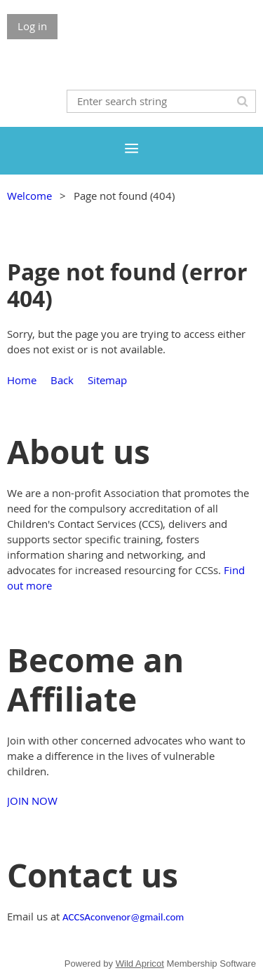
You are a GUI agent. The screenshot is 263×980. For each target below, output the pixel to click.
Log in (32, 26)
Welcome (29, 196)
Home (22, 380)
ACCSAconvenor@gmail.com (123, 917)
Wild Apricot (140, 964)
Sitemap (107, 380)
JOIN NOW (32, 801)
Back (62, 380)
